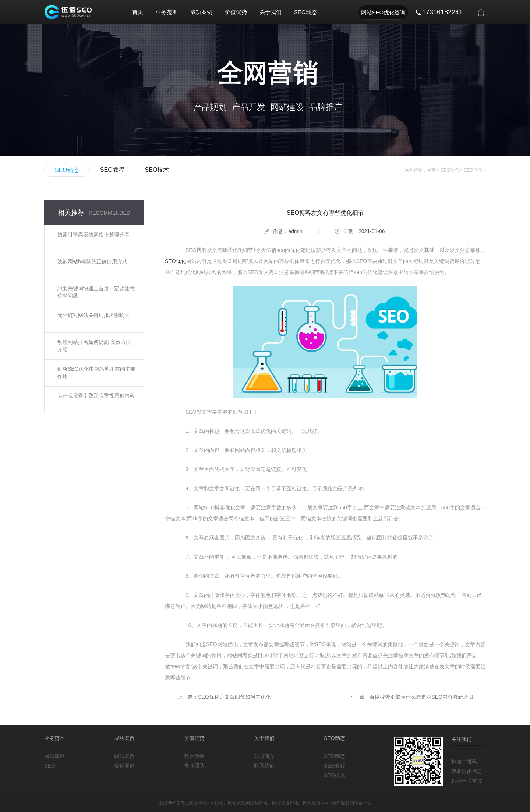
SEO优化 (176, 261)
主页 (431, 170)
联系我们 (264, 766)
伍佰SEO (167, 803)
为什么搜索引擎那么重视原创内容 (96, 396)
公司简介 (264, 756)
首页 (138, 12)
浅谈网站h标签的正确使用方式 (92, 261)
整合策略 (194, 756)
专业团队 (194, 766)
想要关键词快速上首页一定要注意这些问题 (96, 292)
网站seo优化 (211, 803)
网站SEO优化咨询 (384, 12)
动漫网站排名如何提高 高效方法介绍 (94, 346)
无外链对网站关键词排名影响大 (93, 315)
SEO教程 (112, 170)
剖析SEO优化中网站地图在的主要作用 (96, 373)
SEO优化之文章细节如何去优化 (234, 697)
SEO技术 (157, 170)
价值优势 (236, 12)
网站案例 (124, 756)
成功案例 (201, 12)
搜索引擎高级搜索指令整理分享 (93, 235)
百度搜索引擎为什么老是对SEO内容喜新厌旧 (421, 697)
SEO (50, 766)
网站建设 (54, 756)
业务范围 (167, 12)
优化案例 (124, 766)
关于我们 (271, 12)
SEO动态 (305, 12)
